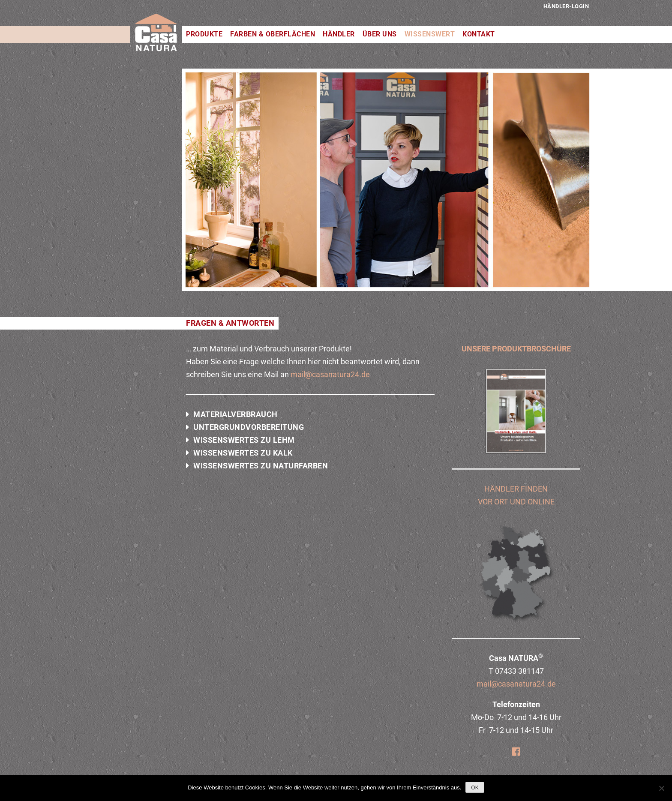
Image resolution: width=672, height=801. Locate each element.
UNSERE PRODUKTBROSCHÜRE (516, 349)
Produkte (204, 34)
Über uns (380, 34)
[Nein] (661, 788)
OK (475, 788)
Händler (339, 34)
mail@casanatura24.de (330, 374)
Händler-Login (566, 6)
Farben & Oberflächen (273, 34)
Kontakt (479, 34)
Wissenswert (430, 34)
